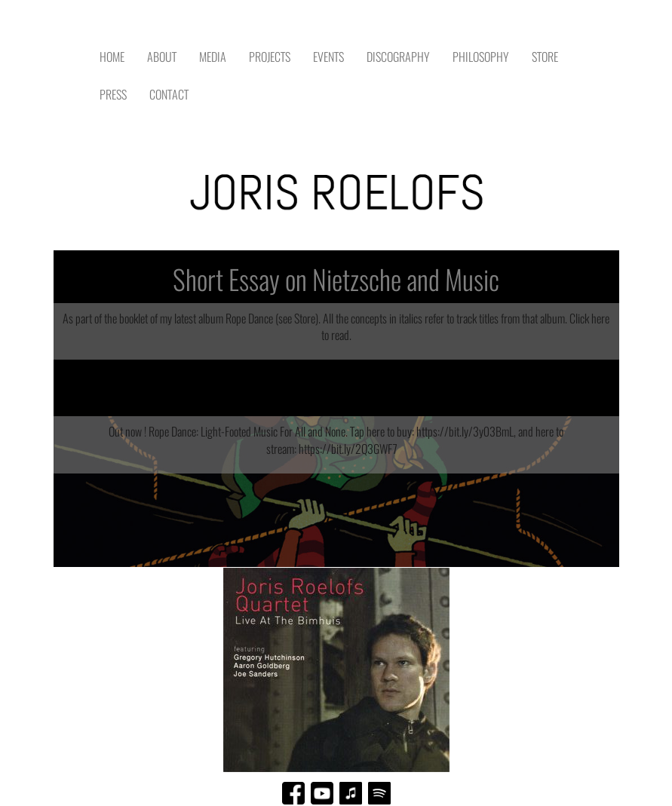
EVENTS (328, 57)
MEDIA (213, 57)
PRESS (113, 95)
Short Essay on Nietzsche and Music (336, 280)
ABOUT (162, 57)
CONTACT (169, 95)
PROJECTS (270, 57)
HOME (112, 57)
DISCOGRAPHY (398, 57)
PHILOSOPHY (481, 57)
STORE (545, 57)
